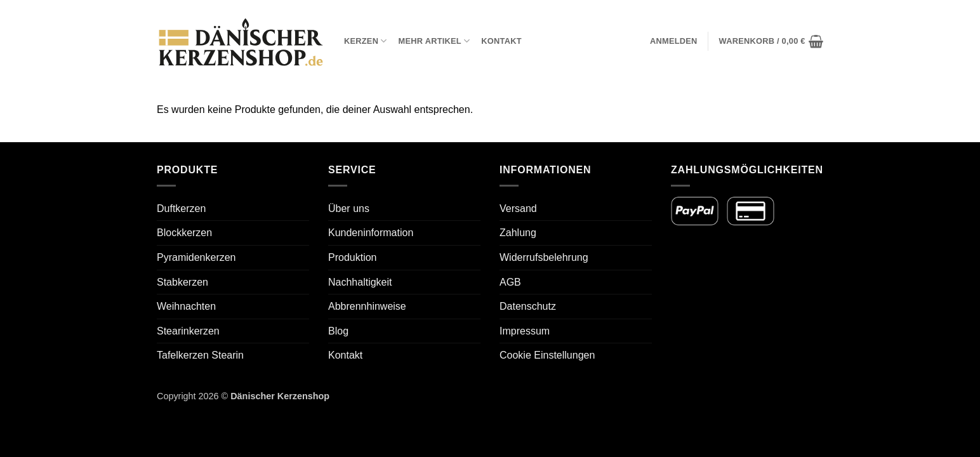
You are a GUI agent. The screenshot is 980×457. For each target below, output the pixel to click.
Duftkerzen (181, 209)
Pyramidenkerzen (196, 257)
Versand (518, 209)
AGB (510, 282)
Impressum (525, 331)
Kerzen (366, 41)
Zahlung (518, 233)
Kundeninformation (371, 233)
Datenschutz (528, 306)
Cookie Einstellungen (547, 355)
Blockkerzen (184, 233)
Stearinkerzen (188, 331)
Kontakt (501, 41)
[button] (674, 41)
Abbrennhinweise (367, 306)
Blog (338, 331)
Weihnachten (186, 306)
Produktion (353, 257)
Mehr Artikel (434, 41)
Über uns (349, 209)
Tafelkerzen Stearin (200, 355)
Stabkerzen (182, 282)
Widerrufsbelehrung (544, 257)
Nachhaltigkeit (360, 282)
